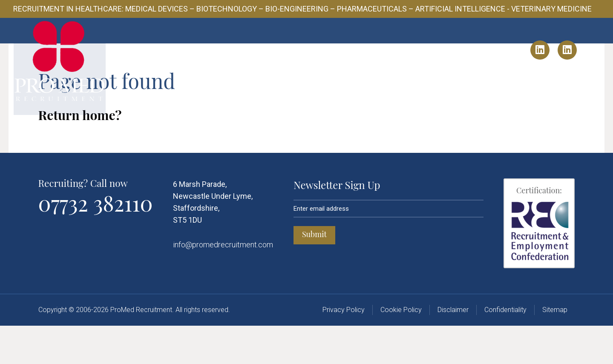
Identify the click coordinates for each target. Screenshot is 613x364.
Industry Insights (389, 50)
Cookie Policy (401, 348)
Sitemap (555, 348)
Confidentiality (505, 348)
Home (168, 50)
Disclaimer (453, 348)
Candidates (325, 50)
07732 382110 (96, 241)
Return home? (80, 153)
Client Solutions (262, 50)
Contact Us (452, 50)
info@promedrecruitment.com (223, 283)
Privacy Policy (344, 348)
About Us (205, 50)
